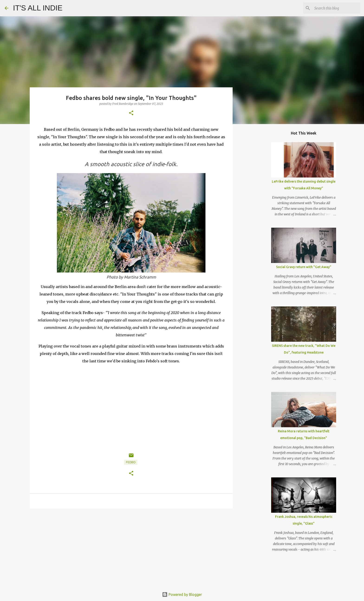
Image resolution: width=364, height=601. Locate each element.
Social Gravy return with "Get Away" (304, 267)
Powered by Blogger (182, 594)
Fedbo (131, 462)
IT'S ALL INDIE (38, 8)
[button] (131, 113)
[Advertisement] (131, 548)
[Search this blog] (336, 8)
